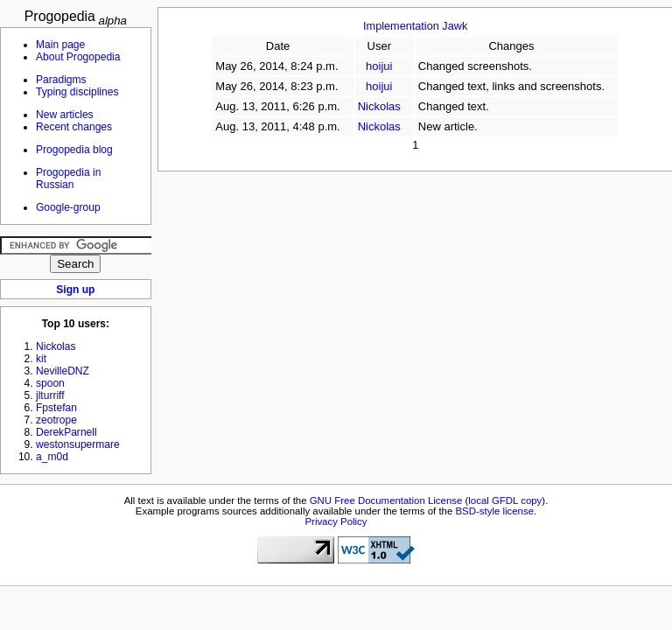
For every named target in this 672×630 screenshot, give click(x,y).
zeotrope (56, 420)
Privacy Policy (336, 521)
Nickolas (379, 106)
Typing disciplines (77, 92)
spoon (50, 383)
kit (41, 359)
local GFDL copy (505, 500)
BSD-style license (495, 511)
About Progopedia (78, 57)
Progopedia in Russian (68, 178)
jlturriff (50, 395)
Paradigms (61, 80)
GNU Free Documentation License (386, 500)
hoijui (379, 66)
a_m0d (52, 457)
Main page (60, 45)
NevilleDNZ (63, 371)
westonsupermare (78, 444)
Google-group (68, 207)
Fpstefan (56, 408)
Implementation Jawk (415, 26)
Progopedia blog (74, 150)
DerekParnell (66, 432)
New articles (65, 115)
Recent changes (74, 127)
